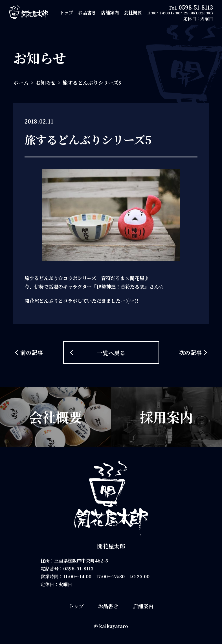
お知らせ (46, 82)
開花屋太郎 (111, 546)
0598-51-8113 (196, 7)
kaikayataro (114, 626)
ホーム (21, 82)
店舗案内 (110, 13)
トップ (67, 13)
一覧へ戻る (111, 353)
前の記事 (32, 352)
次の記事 (190, 352)
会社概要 (133, 13)
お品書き (87, 13)
